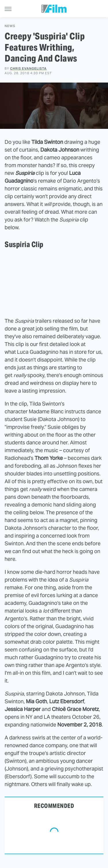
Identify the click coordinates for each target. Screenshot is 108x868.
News (10, 26)
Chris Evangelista (28, 68)
